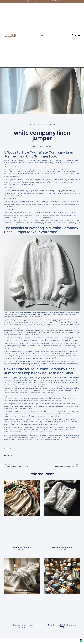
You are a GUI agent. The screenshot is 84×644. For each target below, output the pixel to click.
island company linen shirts (22, 547)
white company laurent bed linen (22, 625)
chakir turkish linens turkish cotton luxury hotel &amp (62, 626)
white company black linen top (62, 547)
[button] (42, 35)
